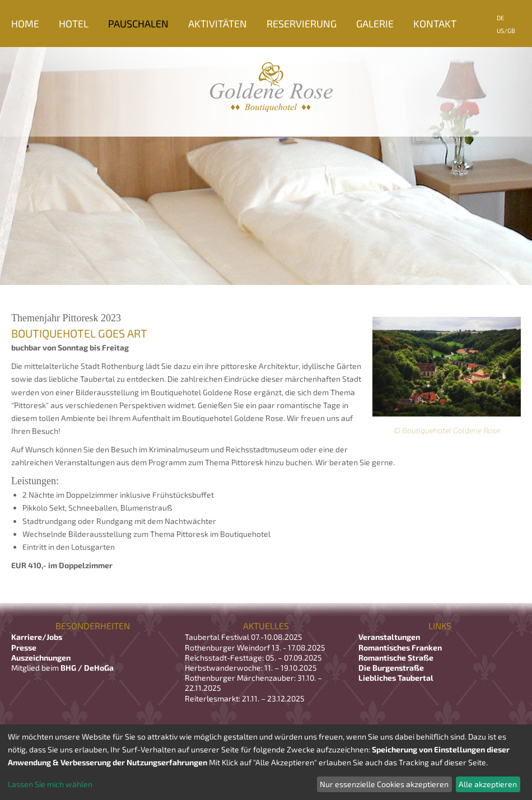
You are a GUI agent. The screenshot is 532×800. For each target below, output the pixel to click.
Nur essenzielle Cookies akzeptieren (384, 784)
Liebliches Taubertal (396, 678)
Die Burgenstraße (391, 668)
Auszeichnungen (41, 658)
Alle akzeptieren (488, 784)
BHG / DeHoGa (87, 668)
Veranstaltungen (389, 637)
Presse (24, 647)
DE (500, 18)
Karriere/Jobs (38, 637)
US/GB (506, 31)
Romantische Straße (396, 658)
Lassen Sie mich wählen (50, 784)
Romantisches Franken (400, 647)
